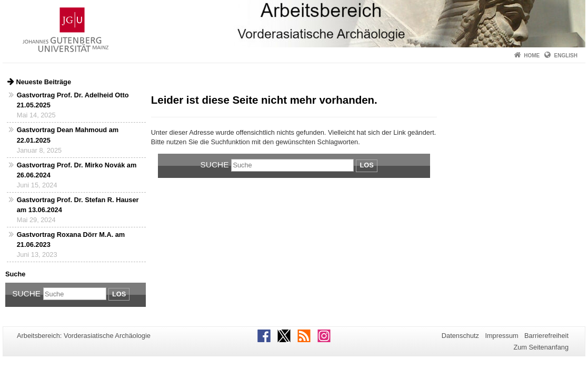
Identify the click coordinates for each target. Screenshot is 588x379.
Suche (26, 293)
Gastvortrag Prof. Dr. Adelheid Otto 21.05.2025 (73, 100)
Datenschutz (460, 336)
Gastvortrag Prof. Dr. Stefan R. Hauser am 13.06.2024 (78, 205)
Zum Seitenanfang (541, 347)
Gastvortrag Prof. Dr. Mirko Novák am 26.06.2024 (77, 170)
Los (119, 294)
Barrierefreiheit (546, 336)
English (566, 56)
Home (532, 56)
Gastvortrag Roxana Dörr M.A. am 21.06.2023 (71, 240)
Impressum (501, 336)
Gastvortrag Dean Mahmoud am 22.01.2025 (68, 135)
